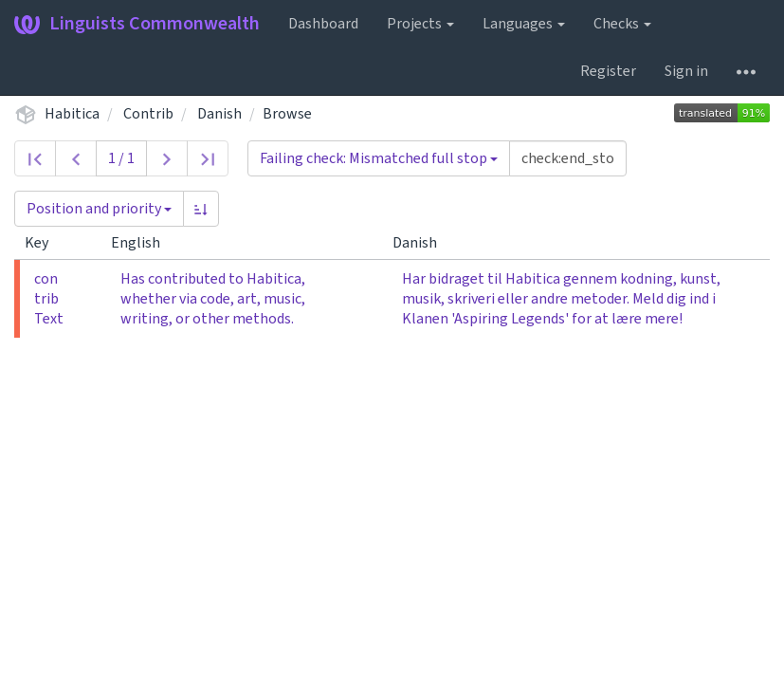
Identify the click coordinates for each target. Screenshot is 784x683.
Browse (287, 114)
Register (608, 71)
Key (44, 243)
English (143, 243)
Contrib (148, 114)
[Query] (568, 158)
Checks (622, 24)
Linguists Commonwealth (137, 24)
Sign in (686, 71)
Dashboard (323, 24)
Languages (524, 24)
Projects (420, 24)
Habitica (72, 114)
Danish (219, 114)
